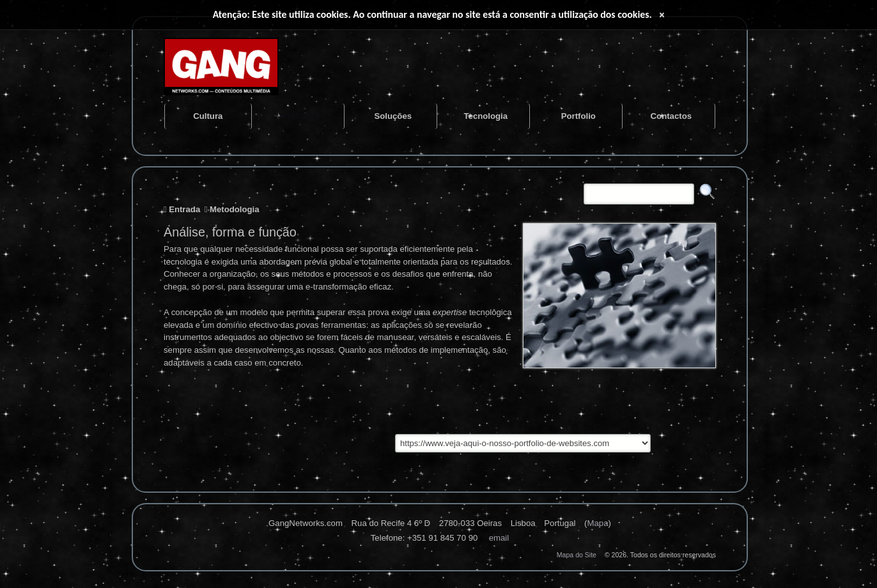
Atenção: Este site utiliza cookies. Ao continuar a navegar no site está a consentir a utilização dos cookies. (432, 14)
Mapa (597, 523)
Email (499, 538)
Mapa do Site (577, 555)
